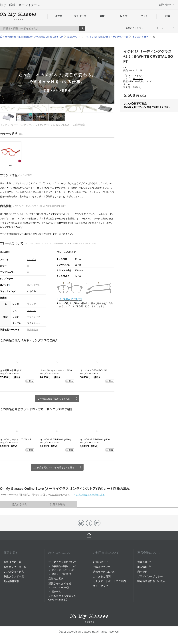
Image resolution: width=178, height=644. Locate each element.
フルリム (31, 311)
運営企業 (144, 562)
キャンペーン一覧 (61, 588)
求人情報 (144, 567)
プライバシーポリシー (150, 576)
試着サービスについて (106, 572)
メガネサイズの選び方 (70, 299)
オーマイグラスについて (62, 562)
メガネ (58, 16)
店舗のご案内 (56, 579)
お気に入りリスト (137, 28)
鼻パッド (5, 285)
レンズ (124, 16)
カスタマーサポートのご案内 (109, 581)
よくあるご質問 (102, 576)
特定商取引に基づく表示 (151, 581)
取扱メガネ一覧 (13, 562)
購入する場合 (19, 504)
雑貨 (102, 16)
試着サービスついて (62, 574)
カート (165, 28)
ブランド (146, 16)
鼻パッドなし (34, 285)
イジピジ (31, 260)
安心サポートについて (63, 570)
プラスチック (34, 317)
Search (82, 28)
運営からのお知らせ (60, 583)
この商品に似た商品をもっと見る (54, 399)
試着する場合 (58, 504)
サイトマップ (100, 586)
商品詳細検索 (11, 581)
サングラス (80, 16)
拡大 (31, 381)
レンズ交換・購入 (14, 572)
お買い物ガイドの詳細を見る (90, 495)
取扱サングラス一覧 (15, 567)
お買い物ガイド (167, 5)
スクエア (31, 304)
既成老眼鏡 (33, 330)
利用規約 (142, 572)
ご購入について (102, 567)
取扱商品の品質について (64, 566)
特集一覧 (56, 592)
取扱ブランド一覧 (14, 576)
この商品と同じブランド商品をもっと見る (54, 468)
